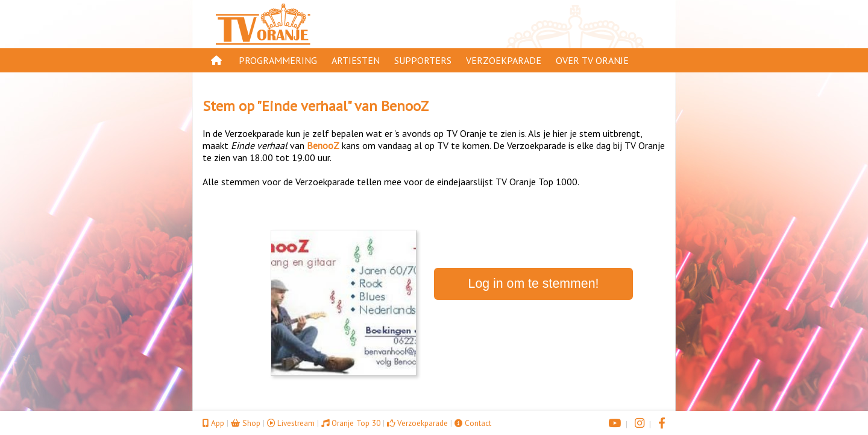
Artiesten (356, 60)
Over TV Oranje (592, 60)
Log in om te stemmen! (534, 284)
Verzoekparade (504, 60)
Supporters (423, 60)
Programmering (278, 60)
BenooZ (405, 106)
